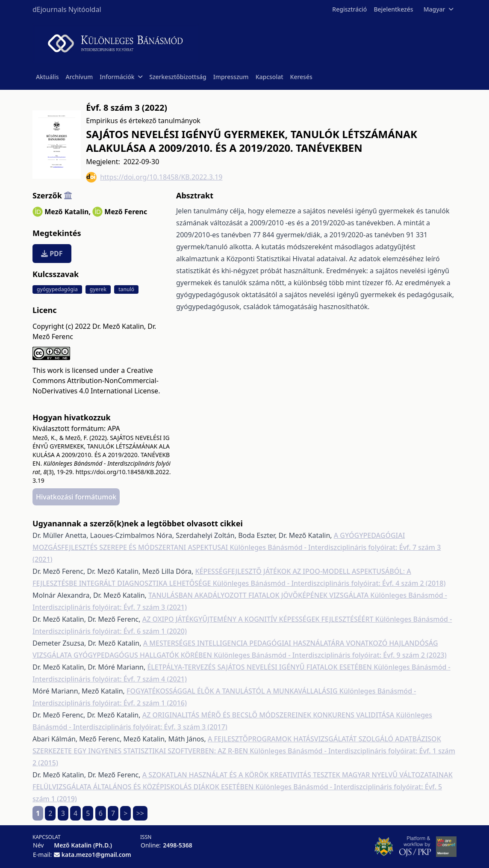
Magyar (438, 9)
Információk (121, 77)
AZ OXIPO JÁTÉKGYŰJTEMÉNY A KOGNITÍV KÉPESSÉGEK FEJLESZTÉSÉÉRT (259, 619)
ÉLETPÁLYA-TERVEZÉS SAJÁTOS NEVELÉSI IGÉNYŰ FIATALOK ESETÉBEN (260, 667)
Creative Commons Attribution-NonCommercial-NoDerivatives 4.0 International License (96, 381)
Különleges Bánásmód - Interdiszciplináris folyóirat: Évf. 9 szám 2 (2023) (330, 655)
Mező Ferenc (126, 212)
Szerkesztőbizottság (178, 77)
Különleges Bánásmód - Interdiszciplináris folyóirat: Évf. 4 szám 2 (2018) (329, 583)
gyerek (98, 289)
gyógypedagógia (57, 289)
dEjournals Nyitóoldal (67, 9)
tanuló (126, 289)
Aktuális (47, 77)
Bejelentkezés (393, 9)
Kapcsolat (270, 77)
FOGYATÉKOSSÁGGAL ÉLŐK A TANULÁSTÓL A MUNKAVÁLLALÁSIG (233, 691)
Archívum (80, 77)
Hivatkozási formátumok (76, 497)
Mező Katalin (68, 212)
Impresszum (231, 77)
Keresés (301, 77)
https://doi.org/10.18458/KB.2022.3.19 (154, 177)
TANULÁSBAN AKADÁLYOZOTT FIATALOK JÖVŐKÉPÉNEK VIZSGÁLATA (259, 595)
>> (140, 813)
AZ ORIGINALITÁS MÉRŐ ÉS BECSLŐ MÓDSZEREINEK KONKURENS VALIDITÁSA (269, 715)
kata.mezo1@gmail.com (96, 855)
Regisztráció (349, 9)
